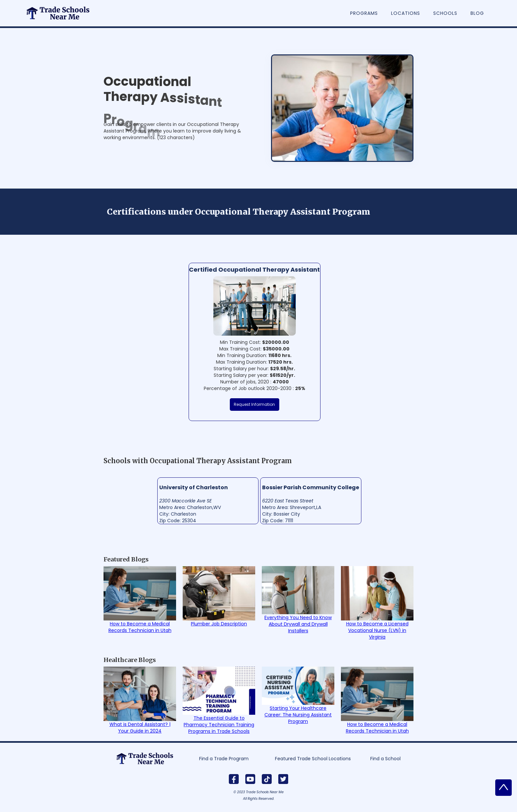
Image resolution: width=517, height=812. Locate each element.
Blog (477, 13)
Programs (364, 13)
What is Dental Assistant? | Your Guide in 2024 (140, 728)
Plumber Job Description (219, 624)
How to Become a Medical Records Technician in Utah (140, 627)
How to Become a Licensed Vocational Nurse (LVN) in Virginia (377, 630)
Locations (406, 13)
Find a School (385, 759)
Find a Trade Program (224, 759)
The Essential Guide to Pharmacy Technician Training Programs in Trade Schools (219, 725)
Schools (445, 13)
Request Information (254, 404)
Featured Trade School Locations (313, 759)
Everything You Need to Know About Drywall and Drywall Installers (298, 624)
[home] (61, 10)
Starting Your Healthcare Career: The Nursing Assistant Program (298, 715)
